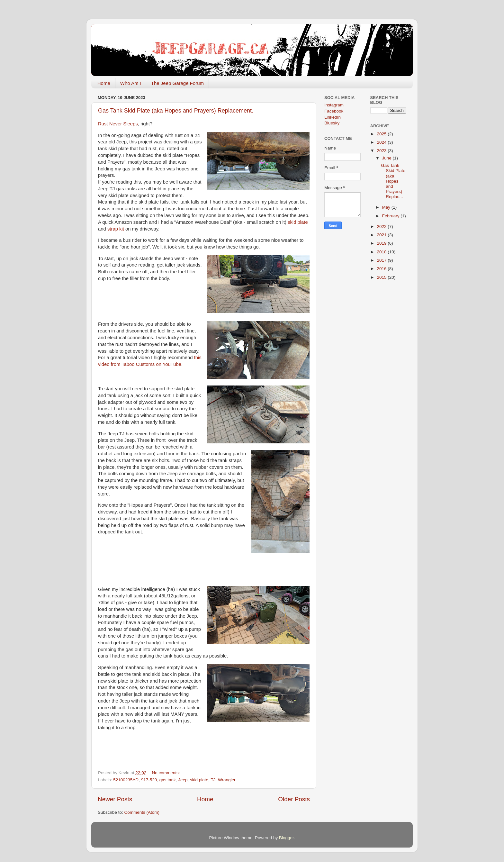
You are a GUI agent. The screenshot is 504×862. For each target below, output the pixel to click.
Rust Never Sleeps (118, 124)
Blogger (286, 838)
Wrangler (227, 780)
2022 (382, 227)
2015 (382, 277)
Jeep (183, 780)
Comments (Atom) (142, 812)
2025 (382, 134)
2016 (382, 269)
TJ (213, 780)
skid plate (298, 222)
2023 (382, 151)
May (387, 207)
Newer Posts (115, 799)
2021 (382, 235)
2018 (382, 252)
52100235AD (126, 780)
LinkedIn (333, 117)
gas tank (168, 780)
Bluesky (332, 123)
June (387, 158)
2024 (382, 142)
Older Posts (294, 799)
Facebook (334, 111)
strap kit (116, 229)
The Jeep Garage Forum (177, 83)
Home (104, 83)
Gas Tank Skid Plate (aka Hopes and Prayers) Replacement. (176, 111)
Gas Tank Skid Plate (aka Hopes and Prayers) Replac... (393, 181)
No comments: (166, 773)
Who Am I (131, 83)
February (392, 216)
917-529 (149, 780)
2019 (382, 243)
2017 (382, 260)
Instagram (334, 105)
